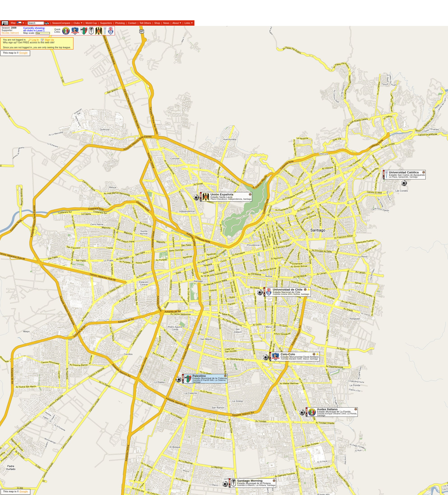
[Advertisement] (82, 53)
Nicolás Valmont (10, 33)
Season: (9, 28)
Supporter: (7, 30)
